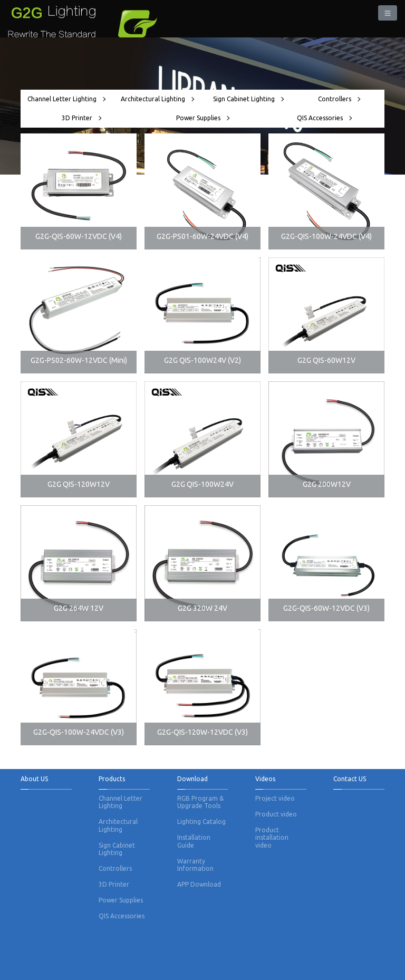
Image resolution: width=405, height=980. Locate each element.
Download (192, 779)
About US (34, 779)
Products (112, 779)
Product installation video (272, 838)
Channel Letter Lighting (66, 99)
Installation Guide (194, 841)
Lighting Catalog (201, 822)
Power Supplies (202, 118)
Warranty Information (195, 865)
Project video (275, 798)
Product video (276, 814)
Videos (265, 779)
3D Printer (81, 118)
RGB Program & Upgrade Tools (200, 802)
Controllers (339, 99)
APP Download (199, 884)
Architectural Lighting (157, 99)
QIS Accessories (324, 118)
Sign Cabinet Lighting (248, 99)
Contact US (350, 779)
